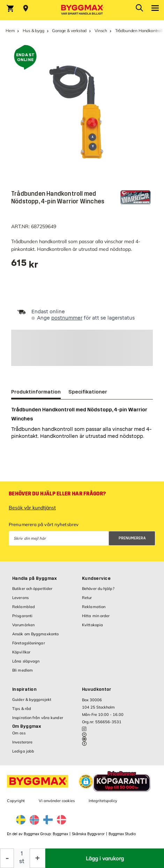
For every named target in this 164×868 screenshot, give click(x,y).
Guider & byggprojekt (32, 699)
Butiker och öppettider (32, 589)
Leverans (20, 598)
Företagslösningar (29, 643)
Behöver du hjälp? (98, 589)
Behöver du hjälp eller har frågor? (57, 494)
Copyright (16, 801)
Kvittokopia (92, 625)
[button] (86, 781)
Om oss (19, 733)
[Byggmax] (82, 10)
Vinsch (101, 31)
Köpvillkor (21, 652)
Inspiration (24, 689)
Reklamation (94, 607)
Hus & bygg (33, 31)
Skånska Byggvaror (88, 834)
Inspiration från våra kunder (38, 718)
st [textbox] (22, 861)
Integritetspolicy (103, 801)
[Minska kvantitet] (7, 858)
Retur (87, 598)
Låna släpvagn (26, 661)
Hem (10, 31)
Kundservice (96, 578)
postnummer (67, 318)
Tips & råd (22, 709)
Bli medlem (23, 670)
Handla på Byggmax (35, 578)
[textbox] (25, 265)
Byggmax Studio (122, 834)
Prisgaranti (22, 616)
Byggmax (60, 834)
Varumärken (23, 625)
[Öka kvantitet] (38, 858)
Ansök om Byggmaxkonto (35, 634)
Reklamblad (24, 607)
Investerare (22, 742)
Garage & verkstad (69, 31)
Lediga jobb (23, 751)
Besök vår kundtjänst (32, 508)
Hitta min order (96, 616)
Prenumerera (132, 538)
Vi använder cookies (57, 801)
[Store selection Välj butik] (26, 8)
